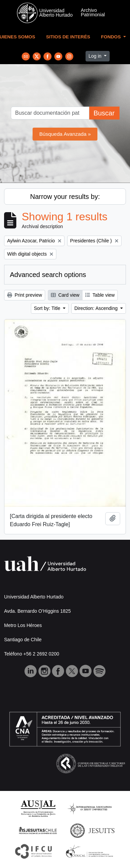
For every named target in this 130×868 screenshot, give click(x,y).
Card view (65, 295)
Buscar (104, 113)
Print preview (25, 295)
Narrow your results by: (65, 197)
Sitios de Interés (68, 37)
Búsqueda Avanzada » (65, 134)
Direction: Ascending (97, 308)
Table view (100, 295)
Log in (96, 56)
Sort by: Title (48, 308)
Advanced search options (48, 275)
